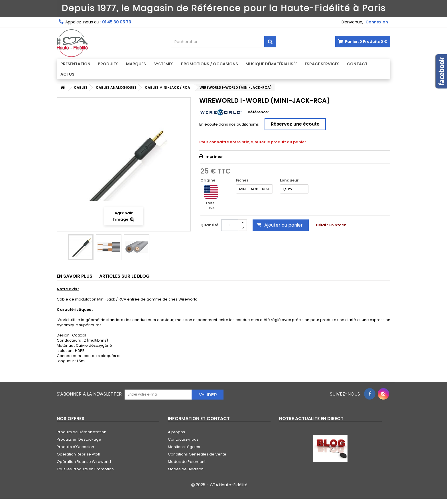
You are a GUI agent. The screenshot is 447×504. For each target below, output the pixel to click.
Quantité (209, 225)
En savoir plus (75, 276)
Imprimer (214, 157)
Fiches (243, 180)
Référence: (258, 112)
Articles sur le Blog (124, 276)
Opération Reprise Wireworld (84, 462)
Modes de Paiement (187, 462)
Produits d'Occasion (75, 447)
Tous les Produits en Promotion (85, 469)
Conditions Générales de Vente (197, 454)
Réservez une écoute (295, 124)
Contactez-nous (183, 439)
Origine (208, 180)
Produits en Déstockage (79, 439)
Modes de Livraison (186, 469)
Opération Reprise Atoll (78, 454)
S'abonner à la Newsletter (89, 394)
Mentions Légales (184, 447)
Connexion (377, 22)
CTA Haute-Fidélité (229, 485)
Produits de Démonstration (82, 432)
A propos (176, 432)
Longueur (290, 180)
